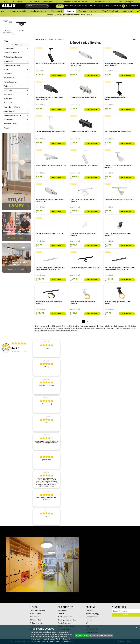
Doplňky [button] (94, 11)
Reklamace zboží (35, 620)
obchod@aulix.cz (130, 2)
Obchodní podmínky (36, 623)
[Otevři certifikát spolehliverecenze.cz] (19, 344)
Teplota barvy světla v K (12, 115)
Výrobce (7, 128)
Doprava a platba (35, 614)
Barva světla (8, 120)
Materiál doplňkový (11, 82)
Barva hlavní (8, 61)
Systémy (43, 40)
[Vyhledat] (47, 6)
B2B (75, 6)
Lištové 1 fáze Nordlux (56, 40)
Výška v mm (8, 86)
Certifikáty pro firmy (64, 623)
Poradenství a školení (65, 617)
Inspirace (89, 620)
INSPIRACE (102, 6)
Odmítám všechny (106, 635)
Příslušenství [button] (56, 11)
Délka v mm (8, 99)
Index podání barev (11, 124)
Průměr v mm (9, 95)
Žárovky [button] (82, 11)
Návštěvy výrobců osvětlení (67, 620)
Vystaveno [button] (127, 11)
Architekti (61, 614)
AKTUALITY (81, 6)
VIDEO (87, 6)
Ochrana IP (8, 103)
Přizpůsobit (94, 635)
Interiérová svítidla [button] (18, 11)
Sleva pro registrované (37, 611)
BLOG (112, 6)
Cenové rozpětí (9, 49)
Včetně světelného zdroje (13, 57)
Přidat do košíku (58, 75)
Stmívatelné (8, 74)
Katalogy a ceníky (92, 617)
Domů (36, 40)
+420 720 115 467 (105, 2)
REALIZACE (94, 6)
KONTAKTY (118, 6)
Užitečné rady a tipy (92, 614)
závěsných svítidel (97, 326)
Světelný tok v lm (10, 111)
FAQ (108, 6)
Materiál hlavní (9, 78)
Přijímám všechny (82, 635)
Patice (6, 70)
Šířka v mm (8, 90)
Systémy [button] (70, 11)
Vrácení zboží (34, 617)
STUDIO (60, 6)
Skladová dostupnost (11, 53)
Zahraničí (89, 611)
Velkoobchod (62, 611)
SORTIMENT (69, 6)
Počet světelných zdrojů (12, 65)
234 (16, 352)
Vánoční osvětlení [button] (110, 11)
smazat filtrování (16, 45)
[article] (46, 348)
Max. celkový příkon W (12, 107)
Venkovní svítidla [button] (38, 11)
